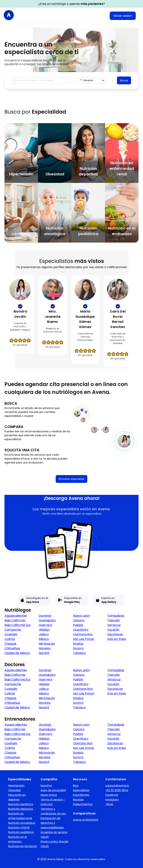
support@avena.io (117, 786)
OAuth (45, 837)
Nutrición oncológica (22, 823)
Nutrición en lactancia (23, 846)
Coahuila (11, 634)
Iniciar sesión (123, 16)
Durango (45, 616)
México (44, 639)
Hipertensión (16, 786)
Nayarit (44, 653)
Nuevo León (81, 616)
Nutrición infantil (19, 828)
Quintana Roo (83, 634)
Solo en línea (117, 639)
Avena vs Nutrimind (86, 820)
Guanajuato (47, 620)
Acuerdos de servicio (54, 832)
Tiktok (109, 804)
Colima (10, 639)
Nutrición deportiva (21, 809)
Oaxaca (79, 620)
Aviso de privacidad (53, 790)
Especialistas (81, 790)
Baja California (15, 620)
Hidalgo (44, 630)
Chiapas (10, 644)
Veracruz (114, 625)
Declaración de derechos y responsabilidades (52, 823)
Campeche (13, 630)
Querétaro (81, 630)
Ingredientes (81, 795)
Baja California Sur (18, 625)
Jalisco (44, 634)
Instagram (112, 800)
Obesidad (14, 790)
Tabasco (79, 653)
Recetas (78, 800)
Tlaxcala (113, 620)
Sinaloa (78, 644)
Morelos (45, 648)
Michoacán (47, 644)
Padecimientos (83, 804)
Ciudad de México (17, 653)
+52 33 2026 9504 (117, 790)
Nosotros (46, 786)
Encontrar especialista (71, 479)
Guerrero (46, 625)
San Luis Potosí (84, 639)
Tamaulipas (116, 616)
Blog (76, 786)
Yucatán (113, 630)
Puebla (78, 625)
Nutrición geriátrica (21, 804)
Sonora (78, 648)
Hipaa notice (49, 795)
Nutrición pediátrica (21, 832)
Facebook (112, 795)
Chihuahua (12, 648)
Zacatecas (115, 634)
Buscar (124, 80)
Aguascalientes (16, 616)
